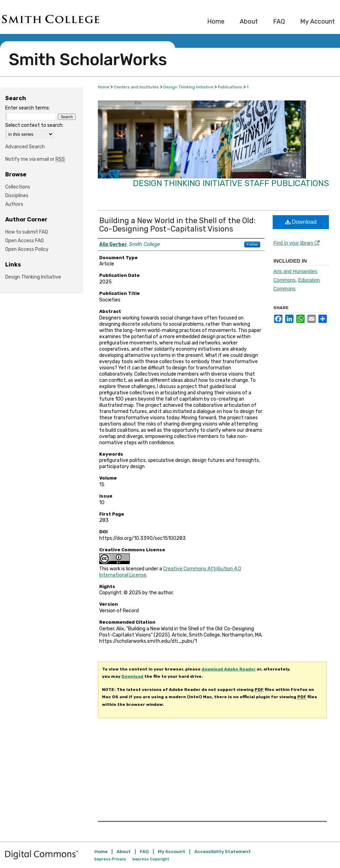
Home (104, 87)
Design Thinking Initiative (188, 87)
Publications (230, 87)
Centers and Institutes (136, 87)
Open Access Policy (27, 249)
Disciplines (17, 196)
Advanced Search (25, 147)
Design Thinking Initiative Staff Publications (231, 183)
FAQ (144, 852)
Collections (18, 187)
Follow (252, 244)
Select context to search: (34, 125)
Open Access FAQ (24, 241)
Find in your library (296, 243)
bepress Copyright (151, 859)
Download (301, 222)
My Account (172, 852)
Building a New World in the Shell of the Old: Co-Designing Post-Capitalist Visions (177, 225)
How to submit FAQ (27, 232)
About (124, 852)
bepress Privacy (110, 859)
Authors (14, 204)
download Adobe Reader (229, 669)
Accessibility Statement (223, 852)
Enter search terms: (28, 108)
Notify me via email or (35, 159)
